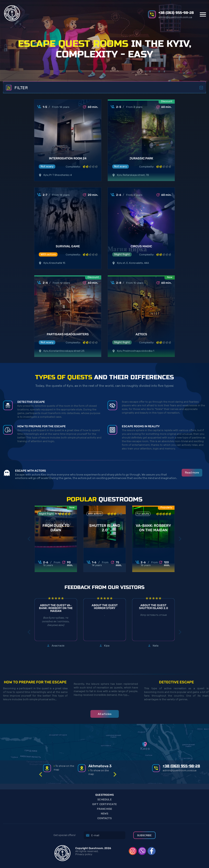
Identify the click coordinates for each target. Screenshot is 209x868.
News (105, 814)
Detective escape (176, 682)
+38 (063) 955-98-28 (176, 13)
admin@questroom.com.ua (175, 17)
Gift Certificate (104, 804)
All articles (105, 714)
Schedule (104, 800)
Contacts (104, 818)
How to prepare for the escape (35, 682)
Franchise (105, 809)
